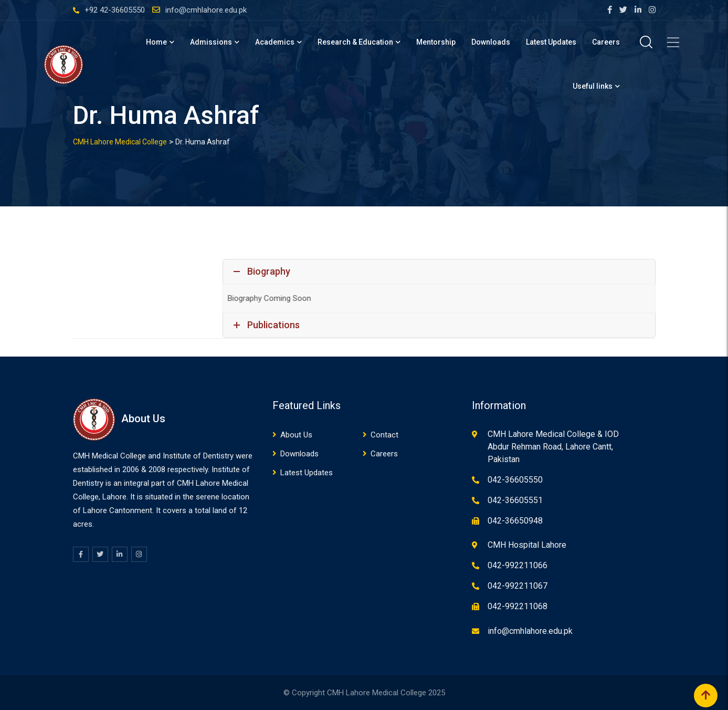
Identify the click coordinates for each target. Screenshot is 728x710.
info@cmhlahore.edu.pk (206, 10)
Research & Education (355, 42)
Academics (275, 42)
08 (161, 469)
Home (156, 42)
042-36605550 (515, 480)
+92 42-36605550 (115, 10)
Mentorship (436, 42)
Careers (606, 42)
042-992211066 (518, 565)
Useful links (593, 86)
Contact (384, 435)
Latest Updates (551, 42)
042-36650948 (515, 521)
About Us (296, 435)
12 (243, 510)
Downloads (491, 42)
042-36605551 (515, 500)
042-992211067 (518, 586)
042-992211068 (518, 606)
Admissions (211, 42)
